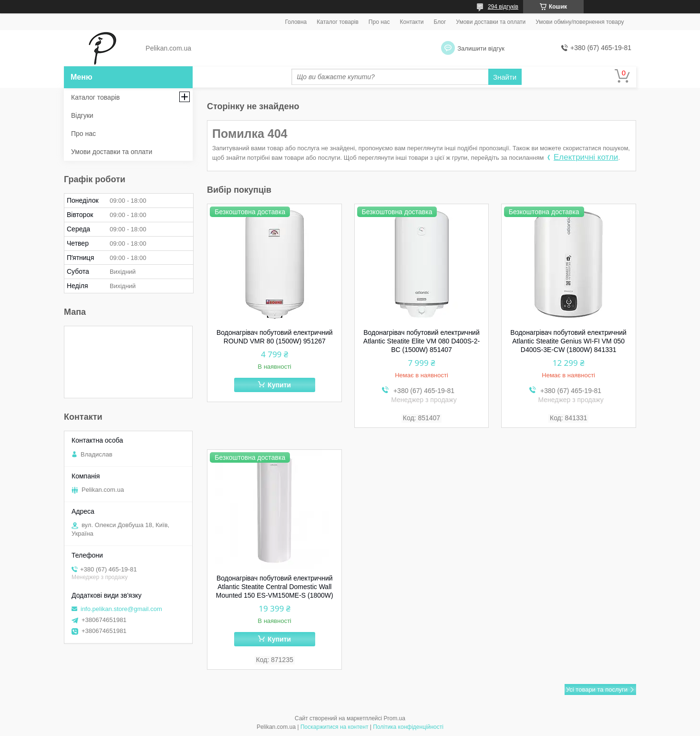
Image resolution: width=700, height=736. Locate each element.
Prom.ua (395, 718)
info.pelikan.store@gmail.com (121, 609)
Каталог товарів (338, 22)
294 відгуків (503, 7)
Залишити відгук (481, 48)
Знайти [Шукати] (505, 77)
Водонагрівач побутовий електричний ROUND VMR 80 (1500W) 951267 (275, 337)
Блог (440, 22)
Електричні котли (586, 157)
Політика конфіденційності (408, 727)
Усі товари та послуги (597, 689)
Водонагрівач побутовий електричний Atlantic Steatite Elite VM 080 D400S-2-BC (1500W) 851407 (422, 341)
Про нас (379, 22)
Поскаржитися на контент (334, 727)
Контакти (412, 22)
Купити (279, 385)
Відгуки (82, 115)
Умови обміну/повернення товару (580, 22)
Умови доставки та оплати (491, 22)
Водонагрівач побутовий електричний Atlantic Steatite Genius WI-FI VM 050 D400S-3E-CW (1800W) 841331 (568, 341)
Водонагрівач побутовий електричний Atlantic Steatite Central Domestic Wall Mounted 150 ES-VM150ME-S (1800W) (275, 587)
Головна (296, 22)
